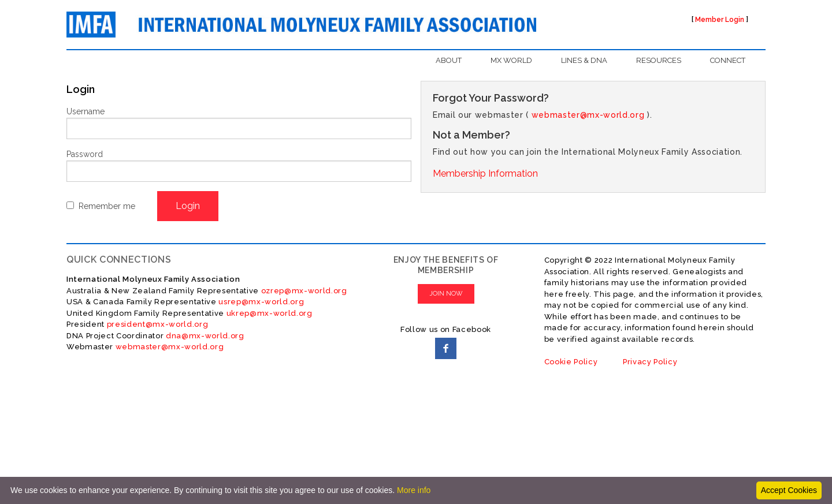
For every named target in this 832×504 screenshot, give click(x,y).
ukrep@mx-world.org (270, 313)
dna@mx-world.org (205, 336)
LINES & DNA (584, 60)
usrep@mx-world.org (261, 302)
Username (86, 111)
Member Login (720, 20)
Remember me (107, 206)
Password (85, 154)
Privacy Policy (650, 362)
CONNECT (728, 60)
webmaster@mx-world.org (588, 115)
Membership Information (485, 173)
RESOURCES (659, 60)
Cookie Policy (571, 362)
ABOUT (449, 60)
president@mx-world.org (158, 324)
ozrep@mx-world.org (304, 291)
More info (414, 490)
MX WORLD (511, 60)
